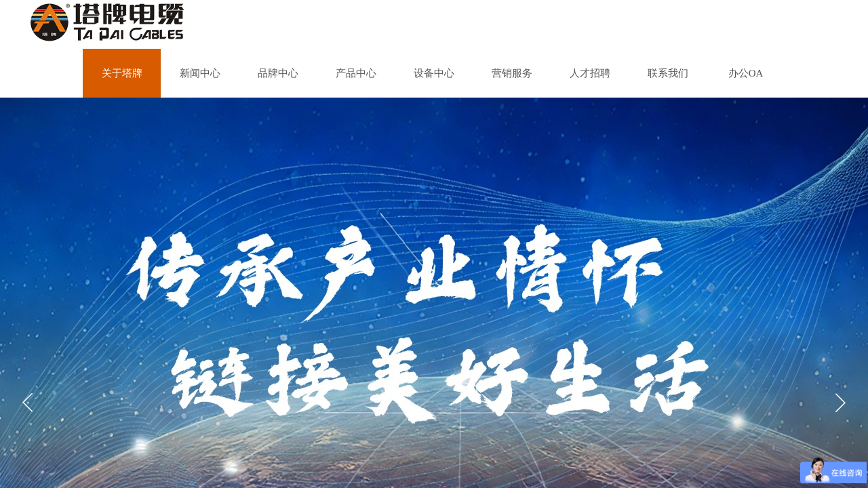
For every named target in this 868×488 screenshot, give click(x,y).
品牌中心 (278, 73)
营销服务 (512, 73)
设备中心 (434, 73)
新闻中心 (200, 73)
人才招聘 (590, 73)
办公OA (746, 73)
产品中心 (356, 73)
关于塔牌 (122, 73)
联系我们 (668, 73)
